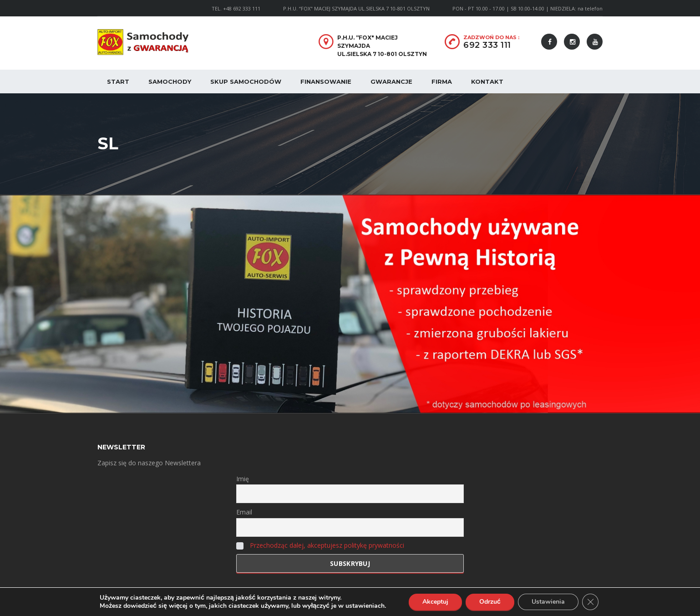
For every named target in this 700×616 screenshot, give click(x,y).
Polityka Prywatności (221, 602)
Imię (243, 479)
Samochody (170, 81)
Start (118, 81)
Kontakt (487, 81)
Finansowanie (326, 81)
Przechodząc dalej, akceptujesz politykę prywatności (327, 545)
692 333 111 (487, 45)
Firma (442, 81)
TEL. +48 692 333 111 (236, 8)
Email (244, 512)
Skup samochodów (246, 81)
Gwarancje (391, 81)
